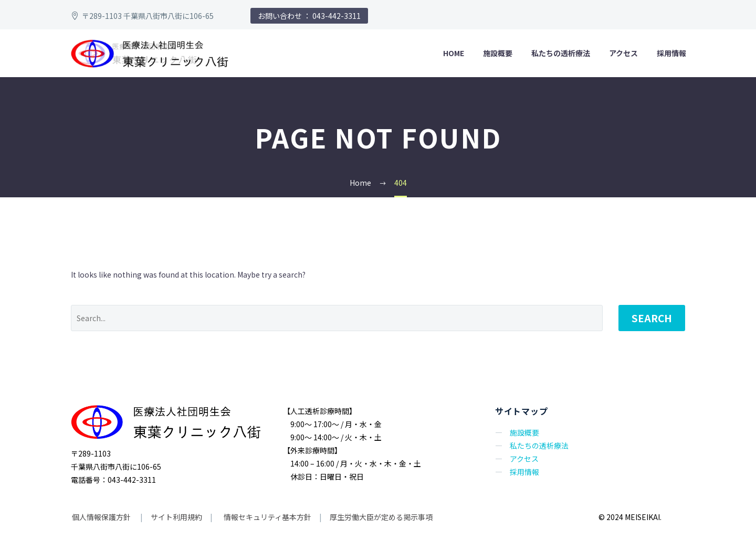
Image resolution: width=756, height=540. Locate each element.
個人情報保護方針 (102, 517)
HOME (454, 53)
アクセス (623, 53)
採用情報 (671, 53)
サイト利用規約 (176, 517)
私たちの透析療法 (561, 53)
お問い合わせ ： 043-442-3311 (309, 16)
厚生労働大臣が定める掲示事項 (381, 517)
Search (652, 318)
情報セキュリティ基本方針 (267, 517)
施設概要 (498, 53)
